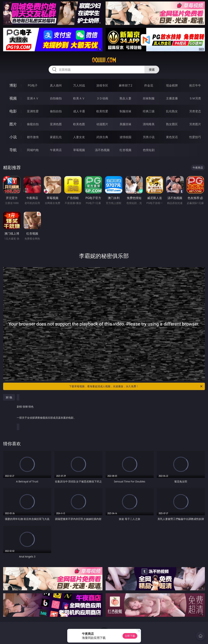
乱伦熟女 (172, 111)
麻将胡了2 (126, 85)
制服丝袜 (125, 111)
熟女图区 (172, 124)
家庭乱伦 (56, 137)
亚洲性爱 (33, 111)
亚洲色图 (56, 124)
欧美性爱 (102, 111)
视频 (13, 98)
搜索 (152, 70)
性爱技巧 (195, 137)
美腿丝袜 (125, 124)
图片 (13, 124)
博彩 (13, 85)
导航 (13, 150)
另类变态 (195, 111)
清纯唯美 (149, 124)
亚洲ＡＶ (33, 98)
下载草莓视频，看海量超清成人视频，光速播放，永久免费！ (136, 386)
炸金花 (149, 85)
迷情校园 (125, 137)
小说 (13, 137)
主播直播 (172, 98)
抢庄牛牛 (195, 85)
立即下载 (130, 636)
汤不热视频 (102, 150)
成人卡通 (79, 111)
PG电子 (33, 85)
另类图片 (195, 124)
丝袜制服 (149, 98)
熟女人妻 (125, 98)
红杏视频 (125, 150)
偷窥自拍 (33, 124)
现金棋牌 (172, 85)
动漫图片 (102, 124)
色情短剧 (149, 150)
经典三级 (149, 111)
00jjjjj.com (104, 60)
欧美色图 (79, 124)
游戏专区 (102, 85)
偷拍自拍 (56, 111)
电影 (13, 111)
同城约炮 (33, 150)
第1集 (9, 397)
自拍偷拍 (56, 98)
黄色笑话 (172, 137)
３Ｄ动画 (102, 98)
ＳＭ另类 (195, 98)
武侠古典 (102, 137)
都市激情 (33, 137)
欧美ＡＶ (79, 98)
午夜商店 (56, 150)
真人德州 (56, 85)
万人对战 (79, 85)
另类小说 (149, 137)
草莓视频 (79, 150)
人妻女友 (79, 137)
